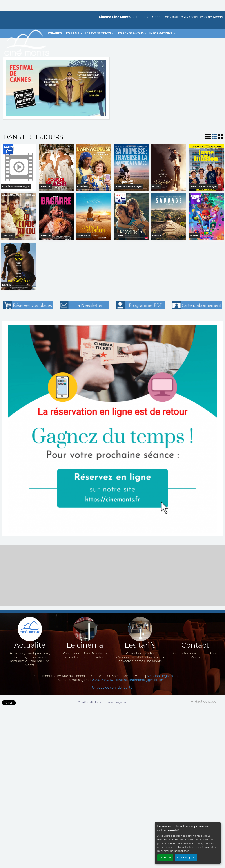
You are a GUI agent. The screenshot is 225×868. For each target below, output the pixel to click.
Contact (181, 676)
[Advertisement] (112, 575)
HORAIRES (54, 33)
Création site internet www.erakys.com (103, 702)
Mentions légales (160, 676)
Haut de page (203, 702)
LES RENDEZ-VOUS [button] (130, 33)
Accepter (165, 857)
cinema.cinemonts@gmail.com (140, 680)
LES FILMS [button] (72, 33)
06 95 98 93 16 (103, 680)
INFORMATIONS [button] (161, 33)
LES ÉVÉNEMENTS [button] (98, 33)
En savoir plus (186, 857)
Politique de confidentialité (111, 688)
